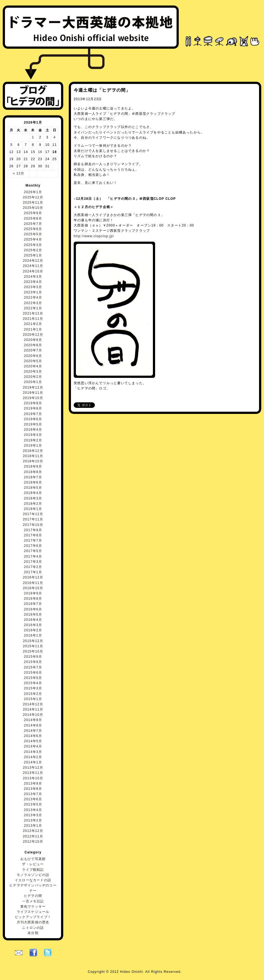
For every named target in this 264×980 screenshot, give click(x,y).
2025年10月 (33, 208)
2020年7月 (33, 350)
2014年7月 (33, 731)
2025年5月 (33, 234)
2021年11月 (33, 319)
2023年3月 (33, 287)
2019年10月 (33, 398)
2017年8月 (33, 535)
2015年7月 (33, 667)
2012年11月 (33, 836)
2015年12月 (33, 641)
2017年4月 (33, 556)
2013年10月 (33, 778)
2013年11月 (33, 773)
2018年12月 (33, 451)
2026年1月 (33, 192)
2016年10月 (33, 588)
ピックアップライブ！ (33, 917)
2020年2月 (33, 377)
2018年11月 (33, 456)
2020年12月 (33, 335)
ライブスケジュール (33, 912)
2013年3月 (33, 815)
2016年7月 (33, 604)
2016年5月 (33, 615)
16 (40, 152)
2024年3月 (33, 277)
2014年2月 (33, 757)
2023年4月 (33, 282)
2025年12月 (33, 197)
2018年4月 (33, 493)
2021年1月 (33, 329)
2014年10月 (33, 715)
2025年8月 (33, 219)
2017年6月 (33, 546)
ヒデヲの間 (33, 896)
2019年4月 (33, 430)
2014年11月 (33, 709)
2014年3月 (33, 752)
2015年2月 (33, 694)
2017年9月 (33, 530)
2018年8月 (33, 472)
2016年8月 (33, 599)
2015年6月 (33, 673)
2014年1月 (33, 762)
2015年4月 (33, 683)
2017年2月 (33, 567)
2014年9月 (33, 720)
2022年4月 (33, 297)
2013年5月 (33, 804)
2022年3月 (33, 303)
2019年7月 (33, 414)
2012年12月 (33, 831)
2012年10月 (33, 842)
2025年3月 (33, 245)
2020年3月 (33, 372)
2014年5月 (33, 741)
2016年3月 (33, 625)
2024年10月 (33, 271)
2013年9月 (33, 784)
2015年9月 (33, 657)
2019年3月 (33, 435)
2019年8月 (33, 408)
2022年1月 (33, 308)
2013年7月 (33, 794)
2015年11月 (33, 646)
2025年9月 (33, 213)
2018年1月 (33, 509)
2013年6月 (33, 799)
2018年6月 (33, 482)
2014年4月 (33, 746)
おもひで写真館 (33, 859)
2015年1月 (33, 699)
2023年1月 (33, 292)
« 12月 (19, 173)
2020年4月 (33, 366)
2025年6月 (33, 229)
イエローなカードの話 (33, 880)
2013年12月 (33, 768)
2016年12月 (33, 577)
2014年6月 (33, 736)
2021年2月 (33, 324)
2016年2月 (33, 630)
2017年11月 (33, 519)
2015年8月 (33, 662)
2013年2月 (33, 820)
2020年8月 (33, 345)
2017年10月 (33, 525)
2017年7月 (33, 540)
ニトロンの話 (33, 928)
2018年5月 (33, 488)
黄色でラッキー (33, 907)
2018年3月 (33, 498)
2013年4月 (33, 810)
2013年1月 (33, 826)
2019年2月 (33, 440)
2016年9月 (33, 593)
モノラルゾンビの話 (33, 875)
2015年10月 (33, 651)
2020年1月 (33, 382)
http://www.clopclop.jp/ (94, 236)
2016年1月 (33, 635)
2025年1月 (33, 255)
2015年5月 (33, 678)
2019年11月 (33, 393)
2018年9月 (33, 466)
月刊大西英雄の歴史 (33, 922)
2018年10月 (33, 461)
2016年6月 (33, 609)
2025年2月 (33, 250)
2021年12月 (33, 313)
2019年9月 (33, 403)
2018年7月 (33, 477)
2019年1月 (33, 446)
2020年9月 (33, 340)
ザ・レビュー (33, 864)
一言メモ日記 (33, 901)
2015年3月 (33, 688)
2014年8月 (33, 725)
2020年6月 (33, 356)
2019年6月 (33, 419)
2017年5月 (33, 551)
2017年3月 (33, 562)
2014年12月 (33, 704)
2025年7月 (33, 224)
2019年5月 (33, 424)
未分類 (33, 933)
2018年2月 (33, 504)
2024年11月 (33, 266)
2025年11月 (33, 203)
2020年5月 (33, 361)
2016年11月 (33, 583)
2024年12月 (33, 261)
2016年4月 (33, 620)
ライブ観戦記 (33, 870)
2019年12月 (33, 387)
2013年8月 (33, 789)
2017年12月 (33, 514)
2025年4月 (33, 239)
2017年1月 (33, 572)
